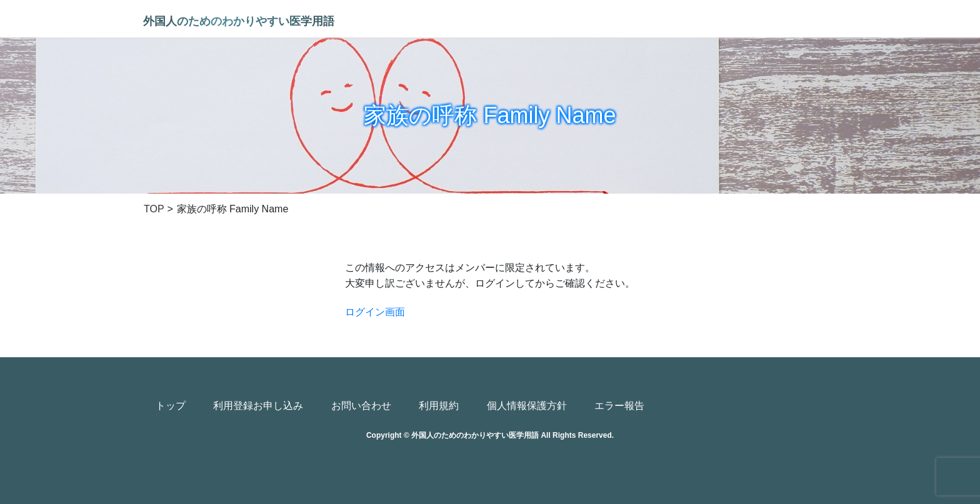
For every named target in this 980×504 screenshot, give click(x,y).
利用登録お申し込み (258, 406)
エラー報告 (619, 406)
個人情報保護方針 (527, 406)
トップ (171, 406)
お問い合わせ (361, 406)
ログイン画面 (375, 312)
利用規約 (439, 406)
